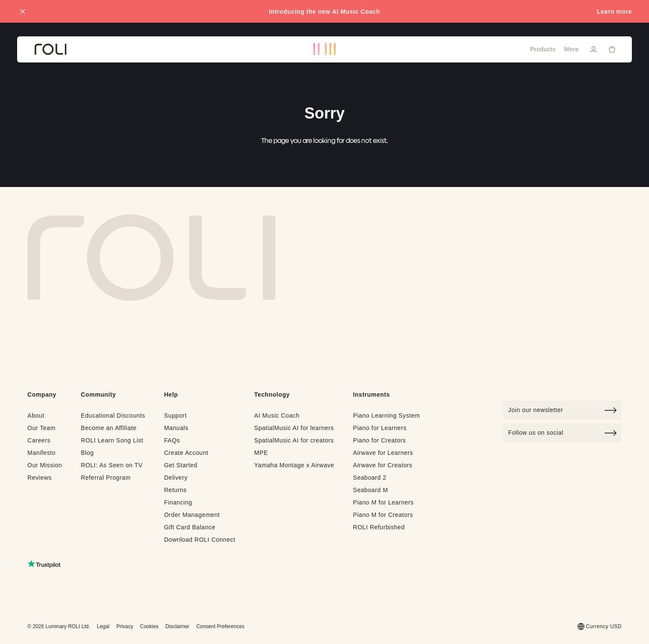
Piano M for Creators (383, 515)
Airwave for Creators (383, 465)
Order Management (192, 515)
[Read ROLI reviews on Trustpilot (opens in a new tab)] (44, 564)
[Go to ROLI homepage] (50, 49)
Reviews (40, 478)
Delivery (176, 478)
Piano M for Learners (383, 502)
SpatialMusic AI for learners (294, 428)
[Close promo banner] (23, 12)
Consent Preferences (220, 626)
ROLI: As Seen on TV (112, 465)
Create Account (186, 453)
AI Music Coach (277, 415)
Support (175, 415)
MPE (261, 453)
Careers (39, 440)
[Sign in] (593, 49)
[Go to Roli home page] (152, 258)
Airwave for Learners (383, 453)
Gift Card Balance (190, 527)
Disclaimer (177, 626)
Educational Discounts (113, 415)
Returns (175, 490)
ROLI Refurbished (379, 527)
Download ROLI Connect (200, 540)
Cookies (149, 626)
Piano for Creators (379, 440)
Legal (103, 626)
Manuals (176, 428)
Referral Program (106, 478)
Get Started (181, 465)
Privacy (125, 626)
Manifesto (42, 453)
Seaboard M (370, 490)
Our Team (42, 428)
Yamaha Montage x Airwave (294, 465)
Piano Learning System (386, 415)
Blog (87, 453)
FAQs (172, 440)
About (36, 415)
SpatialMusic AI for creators (294, 440)
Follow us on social (562, 433)
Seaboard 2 (369, 478)
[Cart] (612, 49)
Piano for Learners (380, 428)
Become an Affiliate (109, 428)
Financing (178, 502)
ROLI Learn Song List (112, 440)
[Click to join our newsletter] (562, 410)
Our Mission (45, 465)
